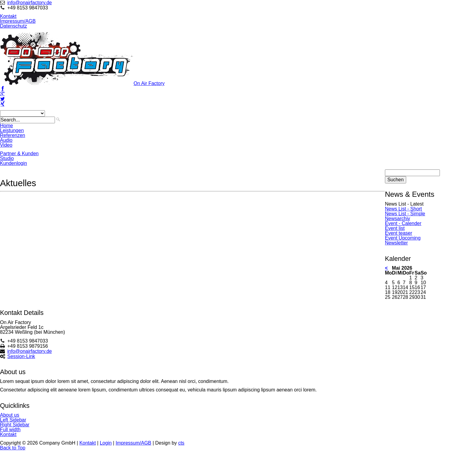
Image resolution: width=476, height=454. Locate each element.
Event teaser (399, 233)
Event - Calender (403, 223)
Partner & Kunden (19, 154)
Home (7, 126)
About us (10, 415)
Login (106, 443)
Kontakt (8, 16)
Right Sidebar (15, 425)
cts (181, 443)
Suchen (396, 180)
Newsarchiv (398, 218)
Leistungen (12, 130)
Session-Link (21, 356)
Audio (6, 140)
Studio (7, 158)
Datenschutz (14, 26)
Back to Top (13, 448)
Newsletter (396, 243)
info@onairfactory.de (30, 3)
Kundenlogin (14, 163)
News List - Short (403, 209)
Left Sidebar (13, 420)
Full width (10, 430)
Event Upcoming (403, 238)
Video (6, 145)
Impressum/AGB (18, 21)
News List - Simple (405, 214)
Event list (395, 228)
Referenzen (13, 135)
